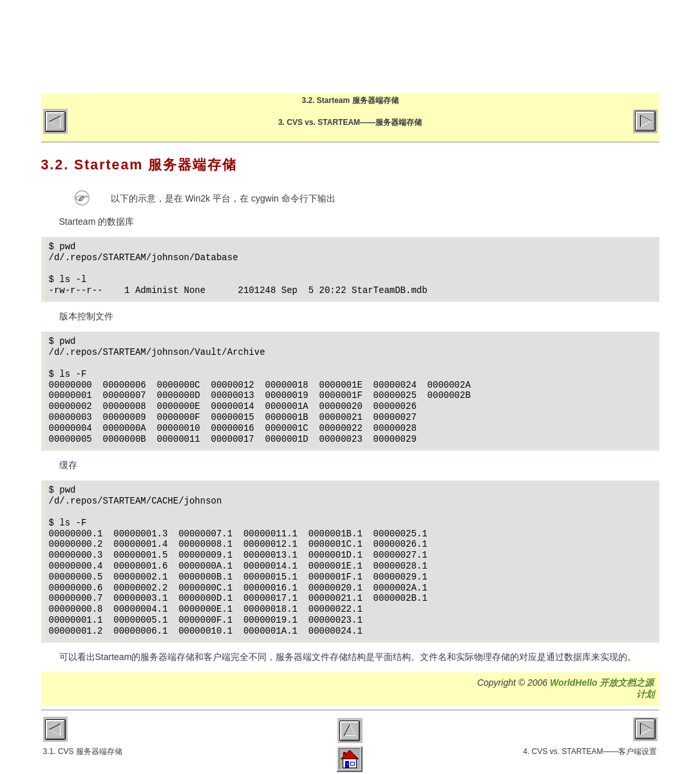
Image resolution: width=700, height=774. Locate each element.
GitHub (586, 46)
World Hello (172, 44)
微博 (637, 46)
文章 (485, 46)
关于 (535, 46)
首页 (383, 46)
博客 (434, 46)
